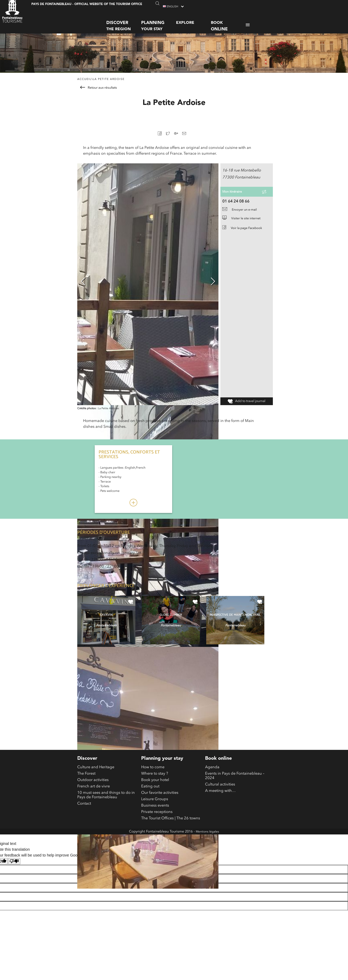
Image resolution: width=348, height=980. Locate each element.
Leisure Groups (155, 813)
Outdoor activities (93, 790)
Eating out (150, 798)
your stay (159, 22)
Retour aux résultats (99, 94)
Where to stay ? (155, 782)
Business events (155, 821)
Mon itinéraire (235, 201)
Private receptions (157, 829)
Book (228, 22)
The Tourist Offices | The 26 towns (171, 837)
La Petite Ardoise (109, 86)
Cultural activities (220, 796)
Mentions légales (207, 850)
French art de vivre (94, 798)
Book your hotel (155, 790)
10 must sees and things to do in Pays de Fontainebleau (106, 809)
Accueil (84, 86)
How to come (153, 775)
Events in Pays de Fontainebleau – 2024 (235, 785)
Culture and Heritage (96, 775)
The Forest (86, 782)
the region (124, 22)
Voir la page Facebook (246, 240)
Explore (185, 19)
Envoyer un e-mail (243, 222)
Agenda (212, 775)
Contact (84, 819)
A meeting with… (220, 804)
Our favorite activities (160, 806)
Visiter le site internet (245, 230)
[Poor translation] (14, 880)
